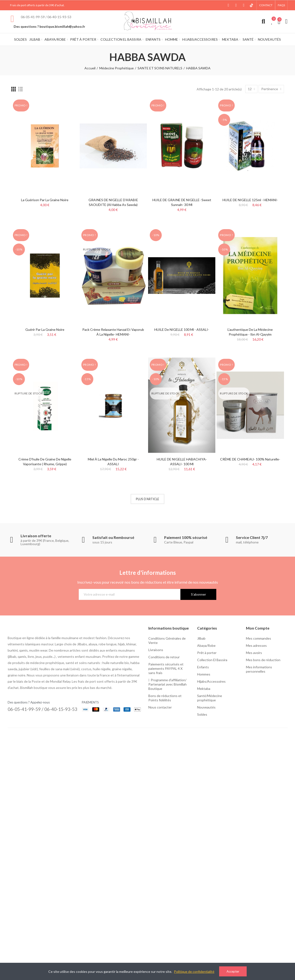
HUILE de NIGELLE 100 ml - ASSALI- (182, 329)
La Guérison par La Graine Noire (45, 200)
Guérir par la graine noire (45, 329)
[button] (266, 5)
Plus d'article (147, 499)
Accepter (233, 971)
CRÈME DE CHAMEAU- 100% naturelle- (250, 459)
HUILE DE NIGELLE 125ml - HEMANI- (250, 200)
